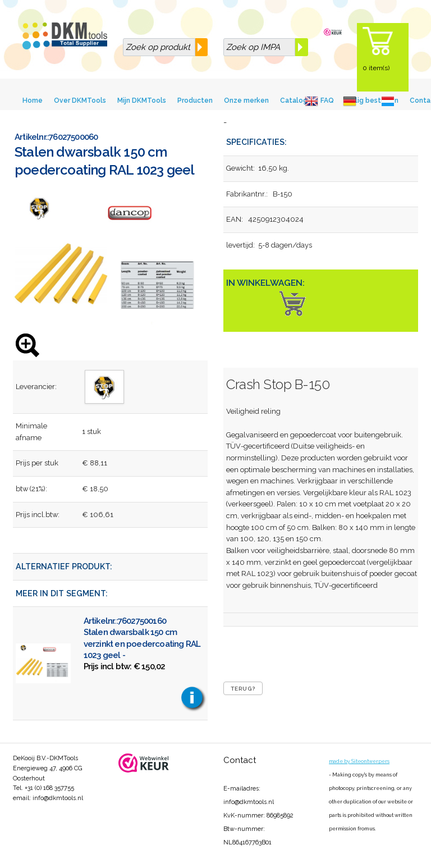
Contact (240, 760)
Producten (195, 100)
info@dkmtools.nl (58, 798)
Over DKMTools (80, 100)
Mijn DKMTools (142, 100)
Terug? (243, 689)
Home (33, 100)
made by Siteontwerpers (359, 761)
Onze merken (246, 100)
